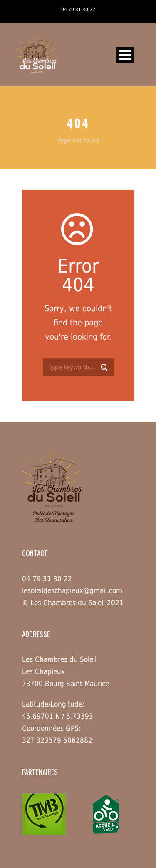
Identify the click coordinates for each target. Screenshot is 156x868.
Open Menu (125, 55)
